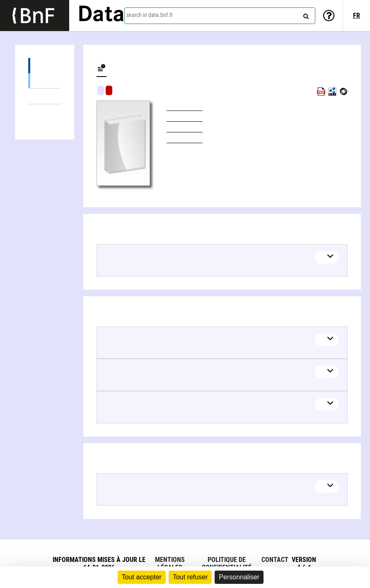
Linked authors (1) (45, 112)
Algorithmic (109, 90)
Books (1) (45, 80)
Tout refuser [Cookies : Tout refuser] (190, 577)
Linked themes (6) (45, 96)
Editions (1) (45, 66)
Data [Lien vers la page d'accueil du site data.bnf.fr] (101, 15)
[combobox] (220, 16)
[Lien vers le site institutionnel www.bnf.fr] (35, 16)
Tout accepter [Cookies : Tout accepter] (142, 577)
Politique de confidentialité (227, 564)
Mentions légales (170, 564)
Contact (275, 560)
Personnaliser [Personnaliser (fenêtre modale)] (239, 577)
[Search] (305, 14)
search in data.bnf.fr (150, 15)
